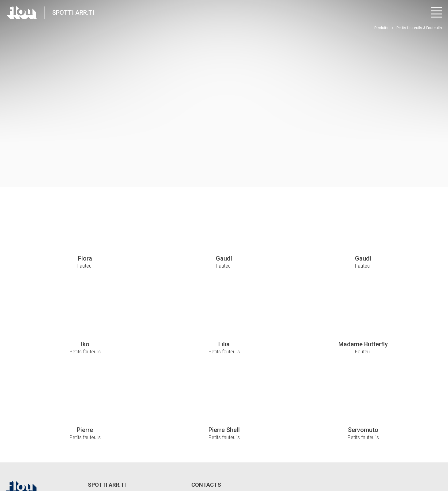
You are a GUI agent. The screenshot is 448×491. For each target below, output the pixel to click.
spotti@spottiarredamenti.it (226, 436)
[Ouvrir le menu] (436, 12)
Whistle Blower (214, 463)
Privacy (53, 463)
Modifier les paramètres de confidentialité (102, 463)
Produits (381, 28)
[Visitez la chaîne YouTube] (421, 466)
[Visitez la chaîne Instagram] (404, 466)
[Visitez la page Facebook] (387, 466)
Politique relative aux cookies (169, 463)
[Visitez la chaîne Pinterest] (438, 466)
